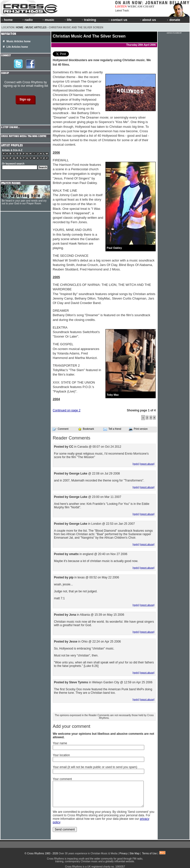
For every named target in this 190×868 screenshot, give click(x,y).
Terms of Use (149, 853)
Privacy (123, 853)
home (7, 20)
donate (174, 20)
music (48, 20)
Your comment (62, 779)
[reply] (136, 464)
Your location (61, 755)
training (89, 20)
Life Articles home (17, 47)
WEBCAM (135, 6)
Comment (60, 429)
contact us (118, 20)
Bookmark (86, 429)
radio (27, 20)
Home (20, 27)
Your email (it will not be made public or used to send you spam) (95, 767)
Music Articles (36, 27)
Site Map (134, 853)
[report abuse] (147, 464)
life (68, 20)
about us (148, 20)
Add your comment (71, 726)
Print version (138, 429)
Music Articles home (19, 41)
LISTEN (121, 6)
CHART (149, 6)
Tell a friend (112, 429)
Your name (60, 743)
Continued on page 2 (67, 410)
